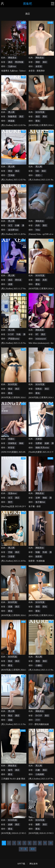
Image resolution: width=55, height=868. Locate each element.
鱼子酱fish (40, 502)
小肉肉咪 (40, 774)
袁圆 (10, 284)
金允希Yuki (13, 230)
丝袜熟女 (12, 443)
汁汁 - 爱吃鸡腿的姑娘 (39, 724)
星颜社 (11, 439)
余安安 (39, 66)
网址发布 (34, 864)
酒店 (10, 62)
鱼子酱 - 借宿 (35, 506)
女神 (38, 498)
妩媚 (47, 443)
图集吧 (28, 4)
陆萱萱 (39, 557)
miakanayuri (41, 339)
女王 (10, 225)
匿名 (38, 121)
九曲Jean (12, 66)
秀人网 (11, 112)
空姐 (10, 552)
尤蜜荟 (39, 439)
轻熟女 (39, 389)
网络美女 (12, 58)
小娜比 (39, 665)
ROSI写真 (40, 112)
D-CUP (39, 716)
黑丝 (45, 117)
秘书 (10, 770)
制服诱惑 (12, 117)
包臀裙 (39, 443)
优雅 (10, 607)
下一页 (23, 849)
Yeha (38, 230)
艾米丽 (11, 175)
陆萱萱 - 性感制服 (37, 561)
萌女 (10, 171)
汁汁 (38, 720)
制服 (38, 552)
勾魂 (18, 334)
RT (37, 334)
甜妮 (10, 720)
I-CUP (11, 334)
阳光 (45, 607)
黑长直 (18, 280)
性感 (45, 552)
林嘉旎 (11, 121)
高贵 (45, 280)
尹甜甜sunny (14, 339)
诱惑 (38, 661)
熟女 (10, 389)
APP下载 (21, 864)
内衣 (38, 225)
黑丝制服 (19, 62)
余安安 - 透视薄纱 (37, 71)
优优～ (39, 175)
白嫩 (17, 225)
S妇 (37, 171)
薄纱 (38, 62)
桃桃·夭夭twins (42, 448)
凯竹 (10, 502)
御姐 (21, 443)
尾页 (33, 849)
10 (51, 843)
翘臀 (38, 825)
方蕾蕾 (11, 557)
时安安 (11, 448)
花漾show (12, 493)
